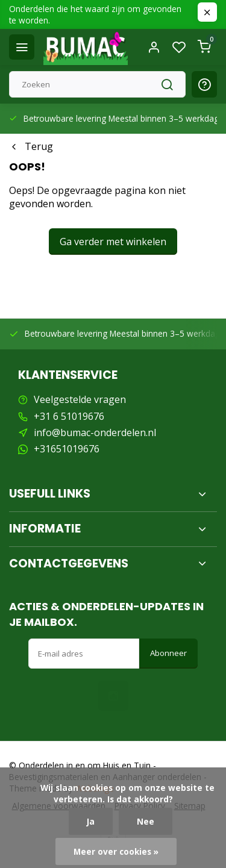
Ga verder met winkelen (113, 242)
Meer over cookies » (116, 851)
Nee (146, 821)
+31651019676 (67, 449)
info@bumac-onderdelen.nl (95, 432)
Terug (31, 146)
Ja (91, 821)
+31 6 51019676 (69, 416)
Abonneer (168, 653)
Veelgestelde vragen (80, 399)
